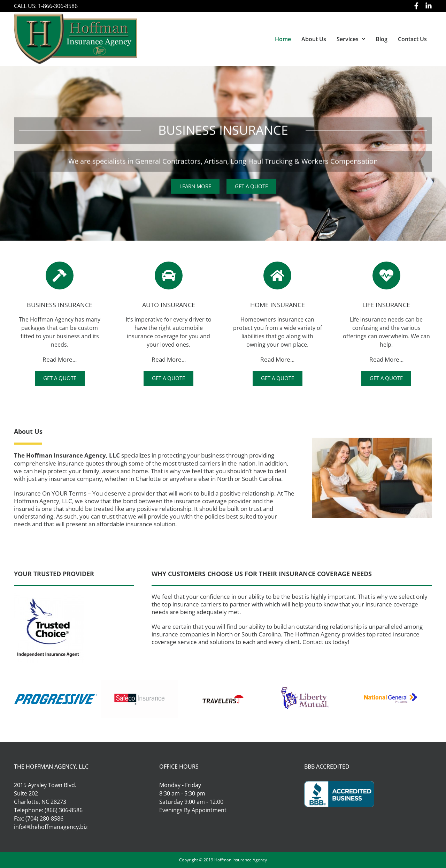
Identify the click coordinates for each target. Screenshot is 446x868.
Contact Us (412, 39)
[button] (351, 39)
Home (283, 39)
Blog (382, 39)
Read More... (60, 359)
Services (351, 39)
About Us (314, 39)
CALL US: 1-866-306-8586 (46, 6)
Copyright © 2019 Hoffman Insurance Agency (223, 860)
